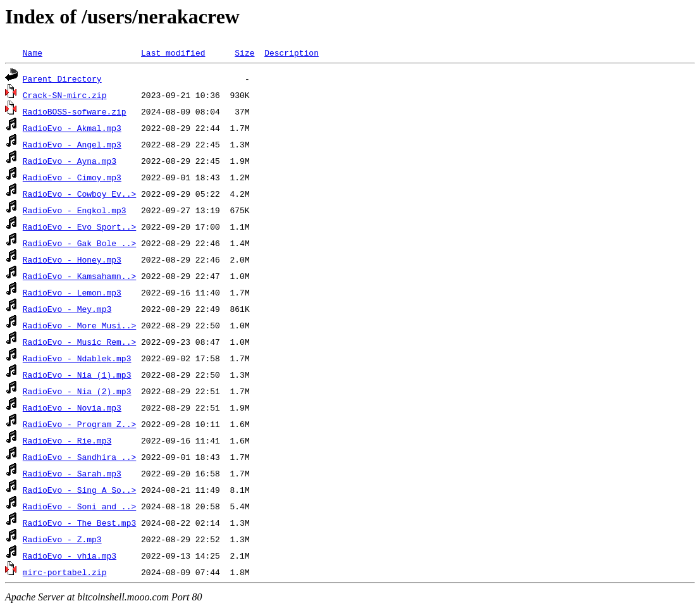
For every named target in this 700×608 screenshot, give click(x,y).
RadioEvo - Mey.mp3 (67, 309)
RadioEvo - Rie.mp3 (67, 440)
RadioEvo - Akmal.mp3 (72, 128)
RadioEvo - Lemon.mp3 (72, 292)
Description (292, 53)
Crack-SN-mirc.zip (65, 95)
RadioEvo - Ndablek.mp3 (77, 358)
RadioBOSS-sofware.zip (75, 111)
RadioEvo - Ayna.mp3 (70, 161)
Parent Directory (62, 78)
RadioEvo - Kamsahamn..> (79, 276)
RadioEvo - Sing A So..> (79, 490)
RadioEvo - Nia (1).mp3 (77, 375)
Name (33, 53)
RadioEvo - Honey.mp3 (72, 259)
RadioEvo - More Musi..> (79, 325)
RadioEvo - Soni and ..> (79, 506)
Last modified (173, 53)
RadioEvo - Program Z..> (79, 424)
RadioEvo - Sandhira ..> (79, 457)
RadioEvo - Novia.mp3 (72, 407)
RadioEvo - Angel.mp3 (72, 144)
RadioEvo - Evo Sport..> (79, 226)
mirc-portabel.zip (65, 572)
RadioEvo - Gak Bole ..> (79, 243)
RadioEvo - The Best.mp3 (79, 523)
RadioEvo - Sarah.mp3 (72, 473)
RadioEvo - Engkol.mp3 (75, 210)
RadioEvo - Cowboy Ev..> (79, 194)
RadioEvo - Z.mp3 (62, 539)
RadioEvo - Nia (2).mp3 (77, 391)
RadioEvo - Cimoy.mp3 (72, 177)
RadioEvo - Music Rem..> (79, 342)
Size (244, 53)
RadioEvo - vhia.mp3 (70, 555)
